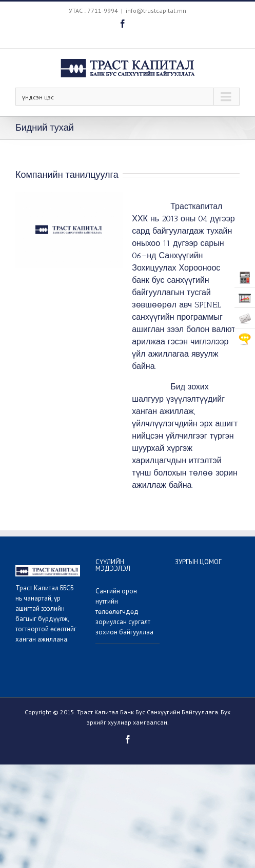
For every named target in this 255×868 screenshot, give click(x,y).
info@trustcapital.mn (156, 11)
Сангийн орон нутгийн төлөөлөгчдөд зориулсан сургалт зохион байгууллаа (124, 612)
